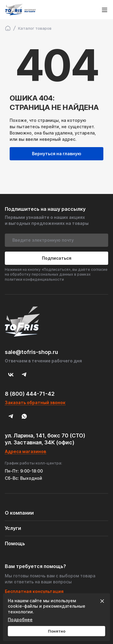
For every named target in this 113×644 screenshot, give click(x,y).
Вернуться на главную (57, 154)
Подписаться (57, 258)
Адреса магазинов (25, 451)
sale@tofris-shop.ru (31, 352)
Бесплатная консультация (34, 591)
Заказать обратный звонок (35, 402)
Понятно (57, 631)
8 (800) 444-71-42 (30, 394)
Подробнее (20, 620)
